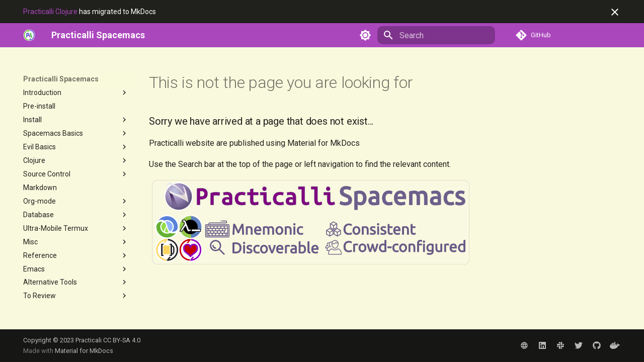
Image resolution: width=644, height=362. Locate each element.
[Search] (436, 35)
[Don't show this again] (615, 12)
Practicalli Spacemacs (61, 79)
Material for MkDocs (84, 351)
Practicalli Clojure (50, 12)
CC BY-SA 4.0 (122, 340)
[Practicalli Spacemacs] (98, 35)
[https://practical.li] (29, 35)
